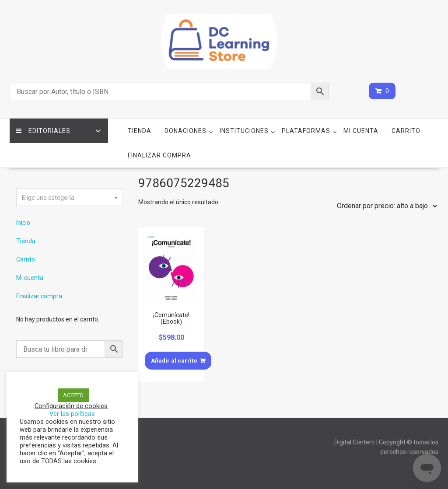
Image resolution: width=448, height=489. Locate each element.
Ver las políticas (72, 414)
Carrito (406, 131)
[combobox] (70, 197)
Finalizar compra (159, 155)
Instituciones (244, 131)
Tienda (140, 131)
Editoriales (43, 131)
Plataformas (306, 131)
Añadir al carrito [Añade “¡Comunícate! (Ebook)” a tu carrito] (174, 361)
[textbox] (70, 198)
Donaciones (185, 131)
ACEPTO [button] (73, 395)
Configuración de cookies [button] (71, 406)
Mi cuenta (361, 131)
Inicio (23, 223)
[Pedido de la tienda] (385, 206)
